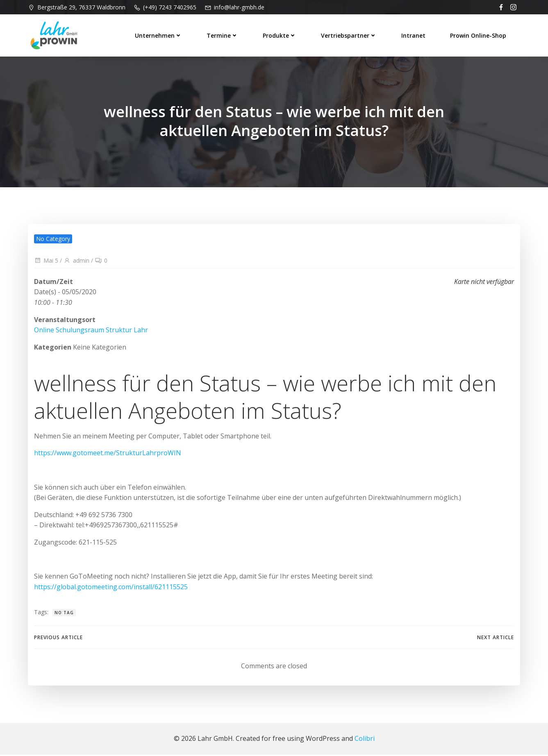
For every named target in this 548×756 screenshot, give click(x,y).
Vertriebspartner (349, 35)
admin (76, 261)
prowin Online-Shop (479, 35)
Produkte (280, 35)
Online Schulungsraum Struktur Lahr (91, 330)
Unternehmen (159, 35)
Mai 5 (46, 261)
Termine (223, 35)
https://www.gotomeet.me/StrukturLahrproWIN (108, 454)
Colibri (365, 740)
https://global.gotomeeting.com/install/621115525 (111, 588)
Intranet (414, 35)
